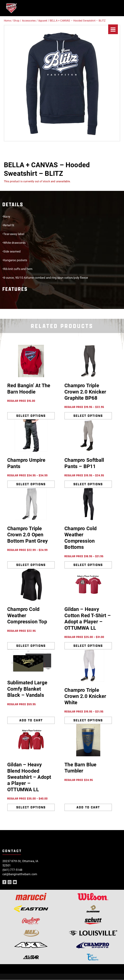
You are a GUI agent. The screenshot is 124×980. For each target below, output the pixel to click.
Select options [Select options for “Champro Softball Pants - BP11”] (88, 484)
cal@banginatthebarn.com (20, 874)
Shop (16, 21)
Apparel (43, 21)
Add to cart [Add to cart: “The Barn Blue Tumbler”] (88, 807)
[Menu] (113, 29)
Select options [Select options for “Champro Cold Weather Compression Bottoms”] (88, 565)
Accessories (29, 21)
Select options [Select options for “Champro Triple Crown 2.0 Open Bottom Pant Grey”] (31, 565)
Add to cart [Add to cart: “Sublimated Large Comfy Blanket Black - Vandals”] (31, 720)
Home (7, 21)
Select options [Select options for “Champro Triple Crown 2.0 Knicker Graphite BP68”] (88, 416)
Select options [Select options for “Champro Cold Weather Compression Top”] (31, 646)
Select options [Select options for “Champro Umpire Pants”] (31, 484)
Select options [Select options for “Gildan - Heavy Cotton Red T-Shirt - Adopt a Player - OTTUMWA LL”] (88, 646)
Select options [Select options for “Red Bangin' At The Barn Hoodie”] (31, 416)
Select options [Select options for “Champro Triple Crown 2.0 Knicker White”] (88, 720)
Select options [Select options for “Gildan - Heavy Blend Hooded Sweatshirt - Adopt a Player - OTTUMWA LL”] (31, 807)
